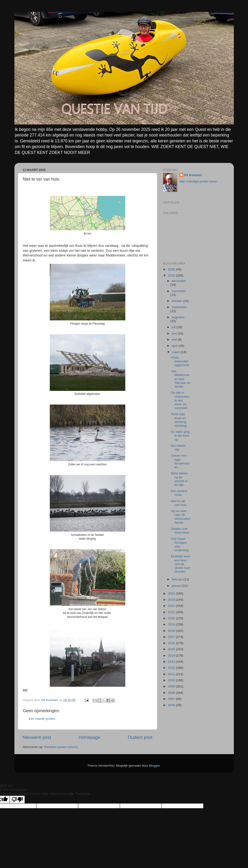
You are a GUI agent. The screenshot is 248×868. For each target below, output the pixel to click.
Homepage (89, 737)
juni (175, 333)
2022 (172, 606)
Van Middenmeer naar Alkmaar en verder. (181, 379)
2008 (172, 693)
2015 (172, 649)
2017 (172, 637)
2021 (172, 612)
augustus (178, 317)
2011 (172, 674)
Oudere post (140, 737)
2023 (172, 600)
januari (177, 586)
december (179, 281)
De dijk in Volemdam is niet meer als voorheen (180, 400)
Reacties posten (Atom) (61, 747)
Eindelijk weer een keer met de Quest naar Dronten (181, 564)
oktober (178, 301)
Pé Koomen (193, 175)
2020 (172, 618)
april (175, 346)
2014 (172, 655)
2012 (172, 668)
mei (175, 340)
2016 (172, 643)
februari (178, 579)
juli (174, 327)
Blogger (154, 766)
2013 (172, 662)
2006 (172, 705)
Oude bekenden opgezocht (180, 361)
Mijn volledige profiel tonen (198, 181)
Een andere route (179, 493)
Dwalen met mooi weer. (180, 531)
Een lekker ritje (178, 448)
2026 (172, 269)
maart (176, 352)
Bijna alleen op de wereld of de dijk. (179, 479)
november (179, 291)
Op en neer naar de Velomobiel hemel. (180, 517)
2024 (172, 593)
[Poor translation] (17, 800)
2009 (172, 686)
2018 (172, 631)
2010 (172, 680)
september (179, 307)
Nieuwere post (37, 737)
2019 (172, 624)
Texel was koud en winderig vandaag (179, 420)
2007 (172, 699)
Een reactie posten (42, 719)
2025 (172, 275)
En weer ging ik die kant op (180, 436)
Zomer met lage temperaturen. (180, 461)
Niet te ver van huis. (179, 503)
